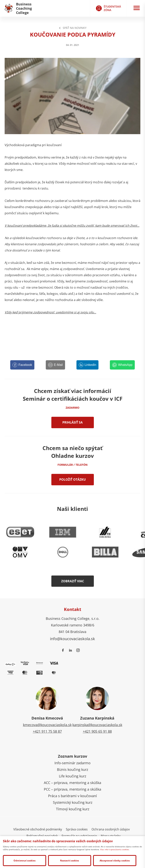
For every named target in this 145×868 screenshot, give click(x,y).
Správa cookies (77, 829)
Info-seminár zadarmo (72, 763)
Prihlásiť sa (72, 422)
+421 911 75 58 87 (47, 731)
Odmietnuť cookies (25, 861)
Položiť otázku (72, 479)
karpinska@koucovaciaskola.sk (97, 725)
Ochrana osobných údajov (111, 829)
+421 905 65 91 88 (97, 731)
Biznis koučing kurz (72, 769)
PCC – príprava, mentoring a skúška (72, 789)
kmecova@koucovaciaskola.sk (47, 725)
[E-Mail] (55, 365)
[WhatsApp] (122, 365)
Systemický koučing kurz (73, 802)
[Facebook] (22, 365)
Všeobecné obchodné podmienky (38, 829)
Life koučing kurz (72, 776)
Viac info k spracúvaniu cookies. (115, 850)
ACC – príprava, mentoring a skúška (72, 783)
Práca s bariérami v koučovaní (72, 796)
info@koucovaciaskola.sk (72, 639)
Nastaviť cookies (70, 861)
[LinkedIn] (88, 365)
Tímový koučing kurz (73, 809)
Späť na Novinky (73, 28)
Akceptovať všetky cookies (115, 861)
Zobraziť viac (73, 581)
